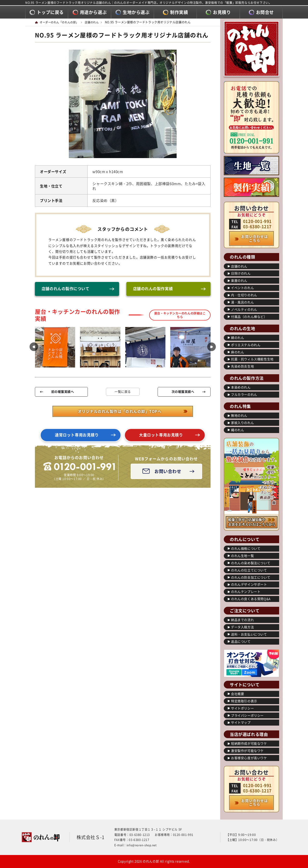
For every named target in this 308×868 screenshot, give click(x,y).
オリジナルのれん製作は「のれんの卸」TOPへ (120, 412)
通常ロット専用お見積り (77, 437)
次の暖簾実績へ (183, 392)
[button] (32, 348)
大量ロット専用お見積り (161, 437)
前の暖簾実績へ (62, 392)
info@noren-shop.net (142, 845)
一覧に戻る (123, 393)
